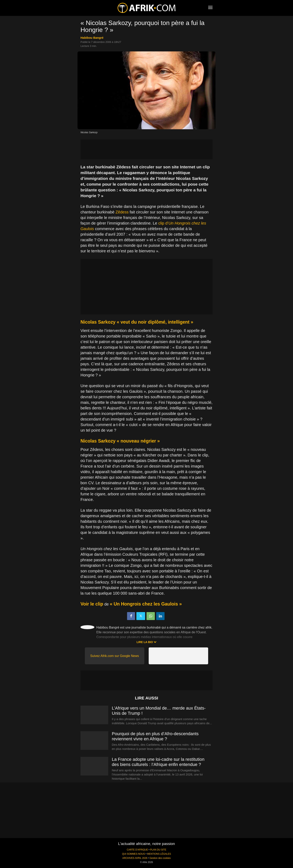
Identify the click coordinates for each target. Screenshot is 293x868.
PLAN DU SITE (158, 850)
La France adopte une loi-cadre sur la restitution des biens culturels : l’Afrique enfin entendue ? (158, 762)
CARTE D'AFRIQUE (137, 850)
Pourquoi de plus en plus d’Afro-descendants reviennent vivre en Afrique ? (155, 736)
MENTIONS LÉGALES (159, 854)
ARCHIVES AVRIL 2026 (135, 858)
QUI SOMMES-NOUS (134, 854)
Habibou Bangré (92, 38)
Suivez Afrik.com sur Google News (114, 656)
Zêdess (122, 212)
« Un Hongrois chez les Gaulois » (146, 604)
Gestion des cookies (160, 858)
